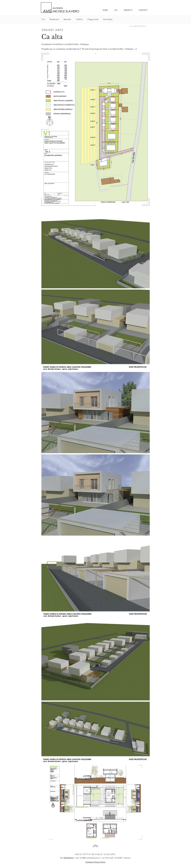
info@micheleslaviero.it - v (91, 858)
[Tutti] (44, 19)
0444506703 (68, 858)
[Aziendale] (68, 19)
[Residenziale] (54, 19)
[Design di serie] (93, 19)
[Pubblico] (79, 19)
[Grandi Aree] (109, 19)
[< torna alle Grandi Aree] (137, 26)
